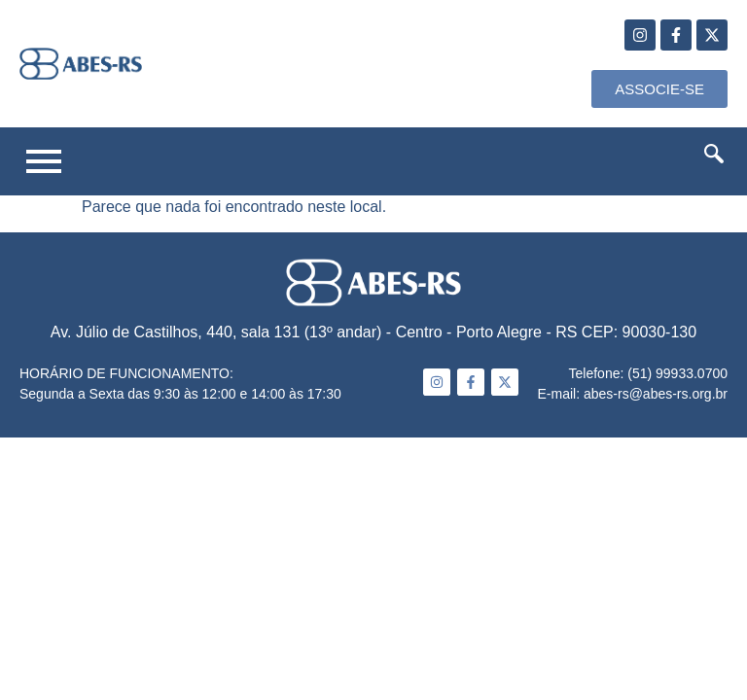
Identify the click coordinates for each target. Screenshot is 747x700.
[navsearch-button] (714, 157)
